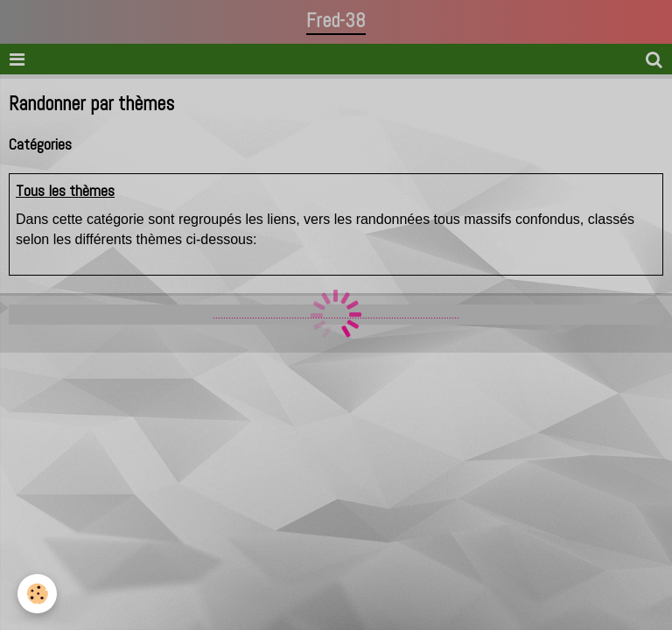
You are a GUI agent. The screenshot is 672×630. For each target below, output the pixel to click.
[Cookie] (37, 594)
